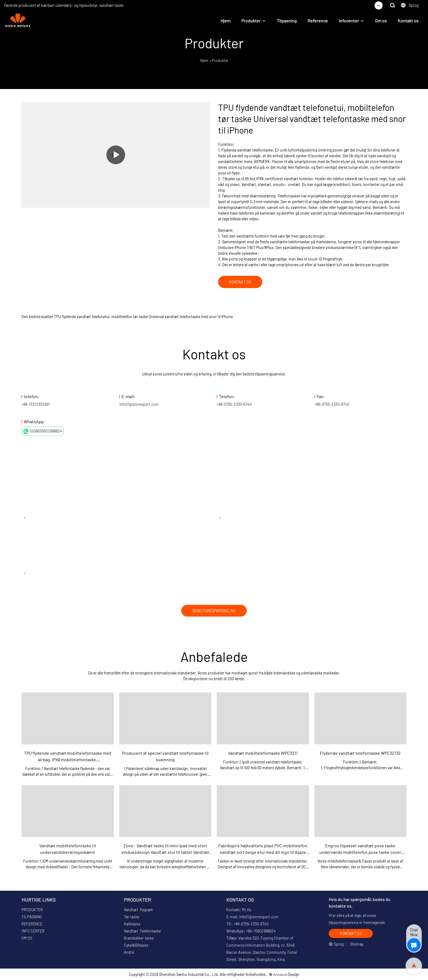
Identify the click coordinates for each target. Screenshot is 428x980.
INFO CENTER (33, 931)
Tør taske (132, 917)
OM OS (27, 938)
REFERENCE (32, 924)
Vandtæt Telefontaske (142, 931)
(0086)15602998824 (43, 431)
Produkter (251, 21)
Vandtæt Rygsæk (138, 910)
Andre (129, 952)
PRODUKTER (32, 910)
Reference (318, 21)
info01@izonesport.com (139, 404)
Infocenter (349, 21)
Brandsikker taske (139, 938)
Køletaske (132, 924)
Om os (381, 21)
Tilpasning (287, 21)
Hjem (225, 21)
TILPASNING (32, 917)
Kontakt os (408, 21)
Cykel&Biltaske (136, 945)
